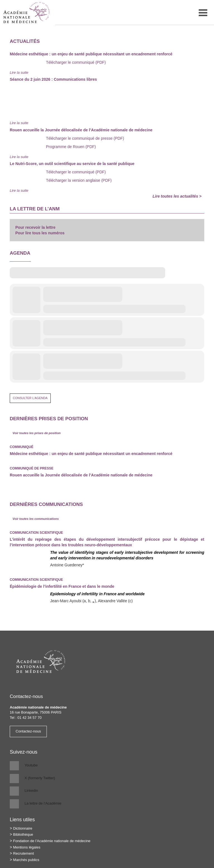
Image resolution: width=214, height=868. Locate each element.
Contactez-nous (28, 731)
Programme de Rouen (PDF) (71, 147)
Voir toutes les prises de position (37, 433)
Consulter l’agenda (30, 398)
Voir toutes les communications (36, 519)
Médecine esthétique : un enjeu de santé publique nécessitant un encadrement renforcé (91, 454)
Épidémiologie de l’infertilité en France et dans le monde (62, 586)
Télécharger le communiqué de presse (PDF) (85, 138)
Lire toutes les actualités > (177, 196)
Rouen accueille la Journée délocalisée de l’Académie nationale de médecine (81, 475)
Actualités (25, 41)
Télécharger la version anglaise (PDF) (79, 180)
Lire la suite (19, 72)
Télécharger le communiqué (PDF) (76, 62)
